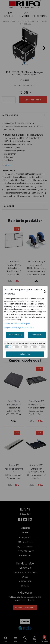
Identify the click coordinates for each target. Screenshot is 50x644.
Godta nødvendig (15, 335)
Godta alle (37, 335)
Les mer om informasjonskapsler (17, 324)
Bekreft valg (25, 354)
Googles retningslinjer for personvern (19, 328)
